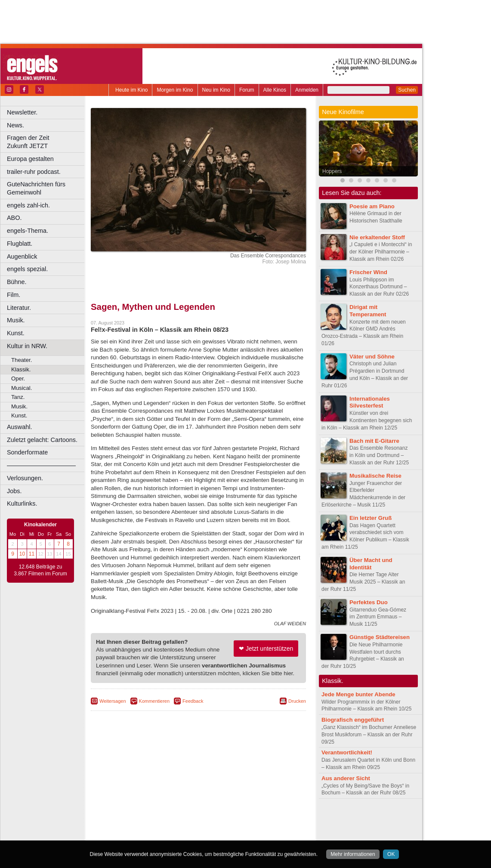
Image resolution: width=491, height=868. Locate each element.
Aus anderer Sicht (346, 778)
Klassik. (21, 369)
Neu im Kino (216, 90)
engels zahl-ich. (28, 205)
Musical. (22, 388)
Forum (247, 90)
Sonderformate (27, 452)
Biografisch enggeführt (353, 720)
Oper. (18, 378)
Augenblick (22, 256)
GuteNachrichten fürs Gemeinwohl (36, 188)
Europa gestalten (30, 159)
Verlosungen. (25, 478)
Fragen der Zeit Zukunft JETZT (47, 142)
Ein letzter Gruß (371, 518)
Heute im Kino (131, 90)
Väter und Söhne (372, 357)
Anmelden (307, 90)
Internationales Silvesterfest (370, 402)
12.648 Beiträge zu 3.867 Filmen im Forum (40, 570)
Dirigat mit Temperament (368, 311)
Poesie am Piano (372, 206)
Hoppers (332, 171)
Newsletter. (22, 112)
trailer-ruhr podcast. (34, 172)
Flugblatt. (20, 244)
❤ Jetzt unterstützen (266, 649)
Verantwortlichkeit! (347, 752)
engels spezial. (27, 269)
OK (391, 854)
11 (32, 554)
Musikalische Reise (375, 476)
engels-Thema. (28, 231)
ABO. (14, 218)
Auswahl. (19, 427)
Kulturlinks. (22, 504)
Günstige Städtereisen (380, 637)
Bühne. (17, 282)
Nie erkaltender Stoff (377, 237)
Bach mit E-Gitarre (374, 441)
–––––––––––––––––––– (41, 465)
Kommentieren (154, 701)
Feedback (193, 701)
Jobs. (14, 491)
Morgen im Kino (175, 90)
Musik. (16, 320)
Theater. (22, 360)
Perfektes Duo (369, 602)
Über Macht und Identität (371, 564)
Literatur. (19, 308)
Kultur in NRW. (27, 346)
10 (22, 554)
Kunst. (16, 333)
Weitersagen (113, 701)
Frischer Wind (368, 272)
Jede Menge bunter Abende (358, 694)
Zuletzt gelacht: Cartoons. (42, 440)
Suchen (407, 90)
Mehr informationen (353, 854)
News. (15, 125)
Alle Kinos (275, 90)
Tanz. (18, 397)
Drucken (297, 701)
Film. (14, 295)
